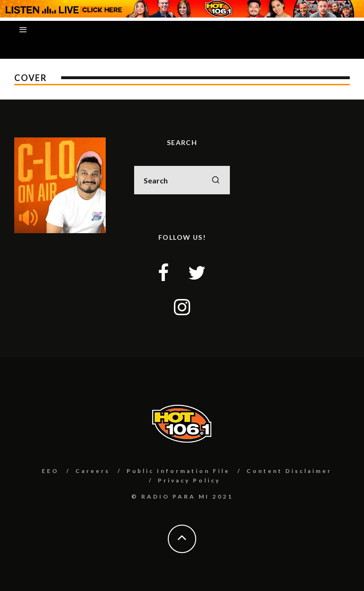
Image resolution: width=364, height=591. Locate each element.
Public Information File (178, 471)
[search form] (182, 180)
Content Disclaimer (289, 471)
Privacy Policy (189, 480)
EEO (50, 471)
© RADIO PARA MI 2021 (182, 496)
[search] (216, 180)
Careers (93, 471)
